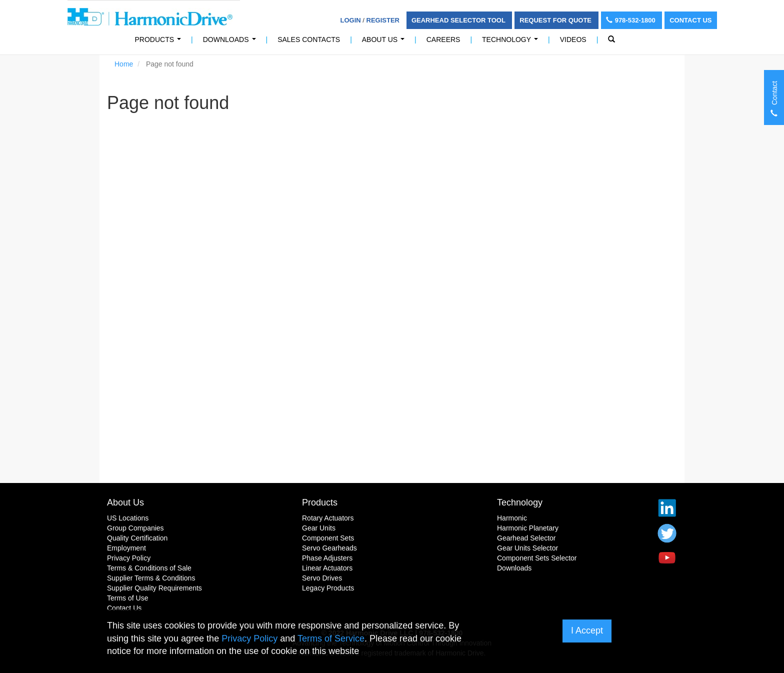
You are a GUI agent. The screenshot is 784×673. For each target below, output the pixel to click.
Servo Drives (322, 578)
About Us (385, 42)
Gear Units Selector (527, 548)
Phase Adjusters (327, 558)
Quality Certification (137, 538)
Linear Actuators (327, 568)
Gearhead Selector (526, 538)
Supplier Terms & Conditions (151, 578)
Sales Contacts (309, 39)
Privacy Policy (129, 558)
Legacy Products (328, 588)
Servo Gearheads (329, 548)
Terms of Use (127, 598)
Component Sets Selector (537, 558)
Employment (126, 548)
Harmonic (512, 518)
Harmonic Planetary (528, 528)
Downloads (231, 42)
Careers (443, 39)
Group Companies (135, 528)
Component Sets (328, 538)
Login (351, 20)
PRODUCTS (160, 42)
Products (320, 502)
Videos (573, 39)
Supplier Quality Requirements (154, 588)
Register (383, 20)
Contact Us (690, 20)
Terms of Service (331, 638)
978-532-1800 (632, 20)
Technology (512, 42)
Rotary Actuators (328, 518)
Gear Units (319, 528)
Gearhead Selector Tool (459, 20)
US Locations (128, 518)
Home (124, 64)
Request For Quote (556, 20)
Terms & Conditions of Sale (149, 568)
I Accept (587, 630)
